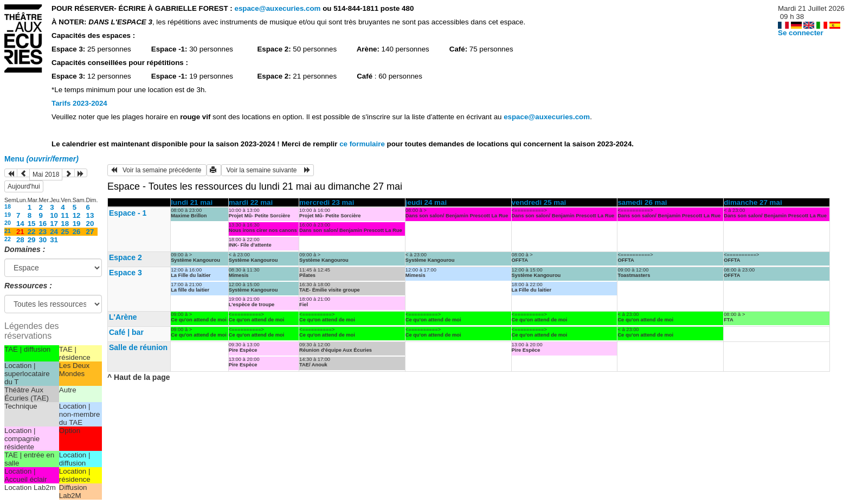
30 (43, 240)
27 (90, 232)
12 (77, 215)
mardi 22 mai (251, 202)
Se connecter (801, 33)
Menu (41, 159)
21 (8, 231)
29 (32, 240)
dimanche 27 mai (753, 202)
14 (20, 224)
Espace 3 (125, 273)
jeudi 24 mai (426, 202)
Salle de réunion (138, 347)
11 (65, 215)
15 (32, 224)
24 (54, 232)
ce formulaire (363, 144)
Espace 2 (125, 257)
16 (43, 224)
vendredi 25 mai (539, 202)
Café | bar (126, 332)
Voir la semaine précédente (157, 170)
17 (54, 224)
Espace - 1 (128, 213)
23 (43, 232)
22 (32, 232)
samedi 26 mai (642, 202)
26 (77, 232)
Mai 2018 (46, 175)
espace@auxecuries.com (277, 8)
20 (8, 223)
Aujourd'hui (24, 186)
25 (65, 232)
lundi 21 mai (192, 202)
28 (20, 240)
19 (8, 215)
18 (8, 206)
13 (90, 215)
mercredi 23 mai (327, 202)
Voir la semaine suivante (268, 170)
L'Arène (123, 317)
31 (54, 240)
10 (54, 215)
